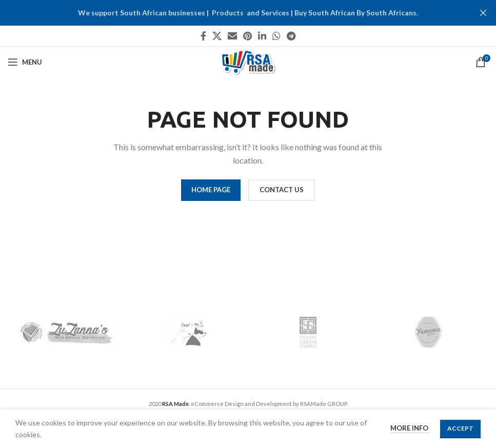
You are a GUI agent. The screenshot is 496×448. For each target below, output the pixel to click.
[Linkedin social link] (262, 36)
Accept (460, 428)
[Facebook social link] (203, 36)
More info (410, 428)
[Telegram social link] (291, 36)
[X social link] (217, 36)
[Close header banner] (483, 13)
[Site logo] (248, 61)
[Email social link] (232, 36)
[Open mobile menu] (25, 62)
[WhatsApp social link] (276, 36)
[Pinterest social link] (247, 36)
